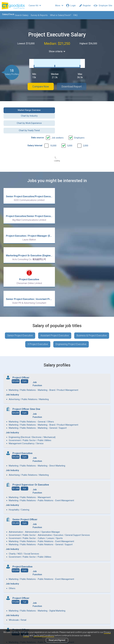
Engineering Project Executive (71, 269)
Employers (79, 122)
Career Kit (35, 6)
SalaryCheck (8, 14)
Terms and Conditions (44, 635)
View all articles (57, 612)
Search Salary (22, 15)
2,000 (86, 130)
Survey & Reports (39, 15)
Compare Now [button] (41, 83)
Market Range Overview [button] (29, 107)
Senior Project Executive (20, 260)
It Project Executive (38, 269)
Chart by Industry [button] (85, 107)
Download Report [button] (72, 83)
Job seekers (58, 122)
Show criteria (57, 51)
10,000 (53, 130)
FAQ (75, 15)
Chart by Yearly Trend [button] (85, 115)
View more (57, 561)
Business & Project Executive (92, 260)
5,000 (70, 130)
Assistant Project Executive (55, 260)
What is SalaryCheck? (61, 15)
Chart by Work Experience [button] (29, 115)
